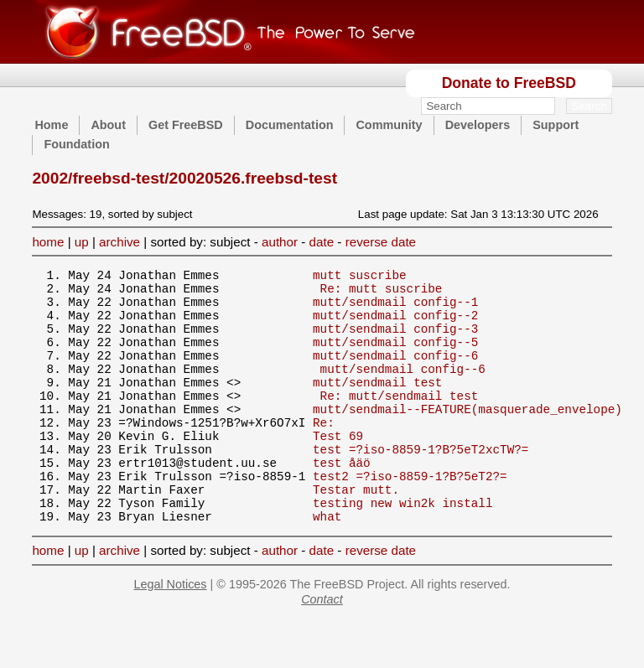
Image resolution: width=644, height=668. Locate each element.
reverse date (381, 242)
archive (119, 242)
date (322, 242)
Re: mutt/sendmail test (400, 420)
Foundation (76, 144)
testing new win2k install (402, 548)
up (82, 242)
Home (51, 125)
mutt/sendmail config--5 (395, 357)
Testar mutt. (356, 532)
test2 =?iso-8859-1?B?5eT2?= (410, 516)
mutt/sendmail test (377, 404)
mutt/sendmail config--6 (395, 373)
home (48, 242)
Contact (322, 647)
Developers (478, 125)
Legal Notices (170, 632)
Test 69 (338, 468)
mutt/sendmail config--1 (395, 309)
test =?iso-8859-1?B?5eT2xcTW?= (421, 484)
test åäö (342, 500)
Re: (324, 452)
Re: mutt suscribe (382, 293)
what (327, 564)
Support (556, 125)
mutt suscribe (360, 277)
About (108, 125)
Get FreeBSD (186, 125)
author (280, 242)
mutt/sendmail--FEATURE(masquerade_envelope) (467, 436)
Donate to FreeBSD (509, 83)
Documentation (290, 125)
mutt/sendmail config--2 (395, 325)
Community (389, 125)
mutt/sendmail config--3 (395, 341)
